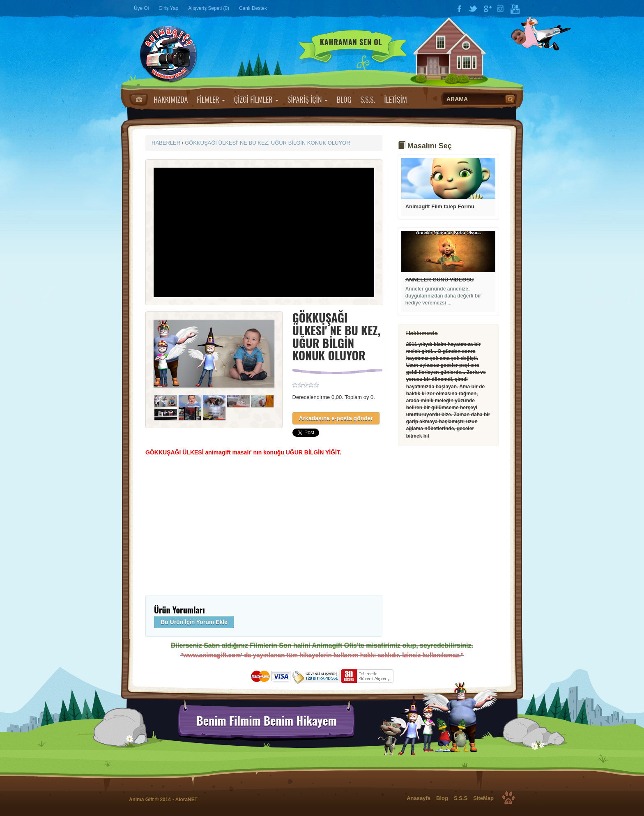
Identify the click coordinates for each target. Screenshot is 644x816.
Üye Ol (141, 8)
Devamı (448, 178)
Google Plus (487, 9)
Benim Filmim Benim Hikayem (266, 721)
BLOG (344, 99)
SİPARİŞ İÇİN (308, 99)
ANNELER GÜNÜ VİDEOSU (440, 280)
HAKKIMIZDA (171, 99)
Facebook (459, 9)
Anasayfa (139, 99)
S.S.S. (368, 99)
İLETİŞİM (396, 99)
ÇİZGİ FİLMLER (256, 99)
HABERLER (166, 143)
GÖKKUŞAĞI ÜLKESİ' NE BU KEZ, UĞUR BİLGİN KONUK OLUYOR (268, 143)
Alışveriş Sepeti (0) (209, 8)
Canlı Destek (253, 8)
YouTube (515, 9)
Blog (442, 798)
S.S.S (461, 798)
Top (508, 798)
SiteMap (483, 798)
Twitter (473, 9)
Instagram (501, 9)
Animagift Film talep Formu (440, 206)
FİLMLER (211, 99)
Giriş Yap (168, 8)
